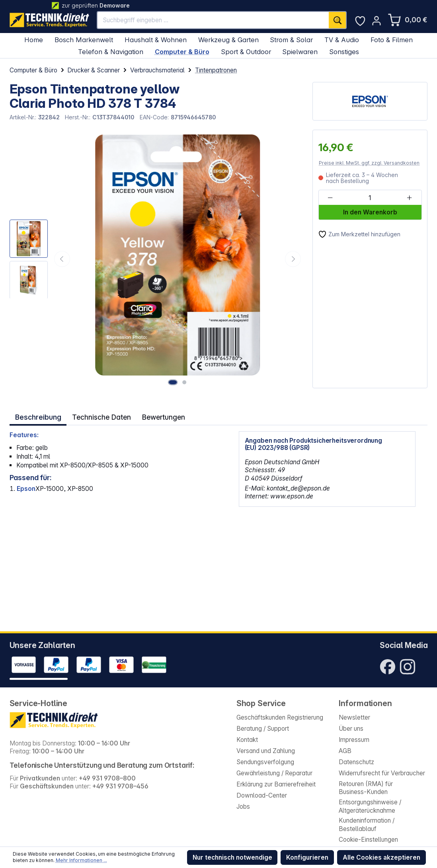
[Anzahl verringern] (330, 198)
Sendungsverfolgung (265, 762)
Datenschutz (356, 762)
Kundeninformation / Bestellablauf (367, 824)
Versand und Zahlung (266, 751)
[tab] (38, 416)
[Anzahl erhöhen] (409, 198)
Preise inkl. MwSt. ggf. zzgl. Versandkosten (369, 163)
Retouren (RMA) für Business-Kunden (366, 788)
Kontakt (247, 740)
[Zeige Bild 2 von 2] (185, 382)
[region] (156, 259)
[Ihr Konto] (377, 21)
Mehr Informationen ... (81, 860)
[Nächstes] (293, 259)
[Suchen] (338, 20)
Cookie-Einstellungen (368, 840)
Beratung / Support (263, 729)
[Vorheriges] (62, 259)
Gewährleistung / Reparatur (274, 773)
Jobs (243, 807)
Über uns (351, 729)
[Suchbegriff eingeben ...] (213, 20)
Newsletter (354, 717)
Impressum (354, 740)
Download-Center (262, 795)
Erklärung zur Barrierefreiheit (276, 784)
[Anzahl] (370, 198)
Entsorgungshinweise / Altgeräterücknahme (370, 806)
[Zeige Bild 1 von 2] (174, 382)
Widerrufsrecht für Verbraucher (382, 773)
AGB (345, 751)
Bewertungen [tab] (159, 416)
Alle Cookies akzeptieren (381, 857)
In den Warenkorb (370, 212)
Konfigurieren (307, 857)
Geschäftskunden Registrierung (280, 717)
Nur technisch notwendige (232, 857)
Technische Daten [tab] (99, 416)
